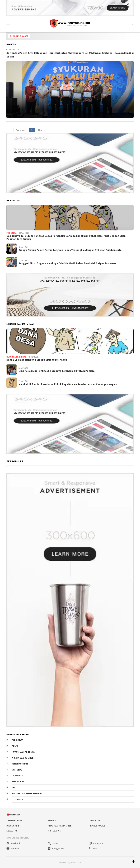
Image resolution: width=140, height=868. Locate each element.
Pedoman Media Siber (60, 826)
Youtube (13, 848)
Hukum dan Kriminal (16, 357)
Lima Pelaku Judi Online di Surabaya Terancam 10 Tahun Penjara (57, 371)
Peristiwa (11, 233)
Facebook (13, 843)
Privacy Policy (97, 826)
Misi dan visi (55, 831)
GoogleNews (56, 848)
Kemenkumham (20, 764)
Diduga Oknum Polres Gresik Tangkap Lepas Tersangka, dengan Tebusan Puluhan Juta (70, 250)
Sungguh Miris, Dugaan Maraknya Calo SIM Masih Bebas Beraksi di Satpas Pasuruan (67, 263)
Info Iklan (95, 820)
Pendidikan (18, 781)
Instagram (96, 843)
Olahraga (17, 775)
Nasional (17, 770)
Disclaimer (13, 826)
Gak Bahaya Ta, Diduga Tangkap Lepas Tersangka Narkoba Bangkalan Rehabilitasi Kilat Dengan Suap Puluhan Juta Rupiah (66, 237)
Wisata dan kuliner (23, 758)
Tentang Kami (14, 820)
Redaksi (52, 820)
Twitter (53, 843)
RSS (93, 848)
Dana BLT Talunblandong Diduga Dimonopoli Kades (37, 360)
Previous (21, 130)
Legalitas (12, 831)
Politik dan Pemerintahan (27, 793)
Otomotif (18, 799)
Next (41, 130)
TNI (13, 787)
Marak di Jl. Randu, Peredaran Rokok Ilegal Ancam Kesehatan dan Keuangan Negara (68, 384)
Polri (15, 746)
